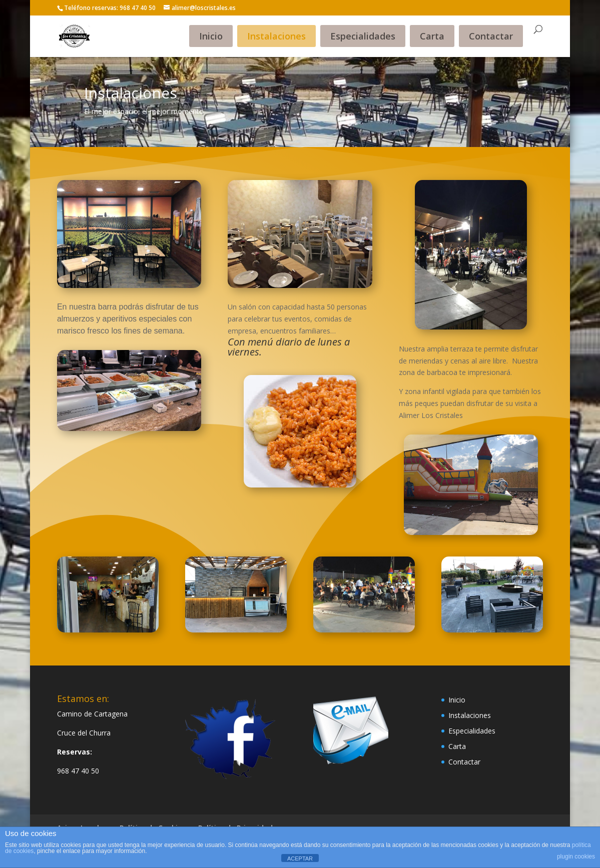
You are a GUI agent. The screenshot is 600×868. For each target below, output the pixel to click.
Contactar (491, 36)
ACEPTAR (300, 858)
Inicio (211, 36)
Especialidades (363, 36)
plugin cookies (576, 856)
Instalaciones (276, 36)
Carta (432, 36)
